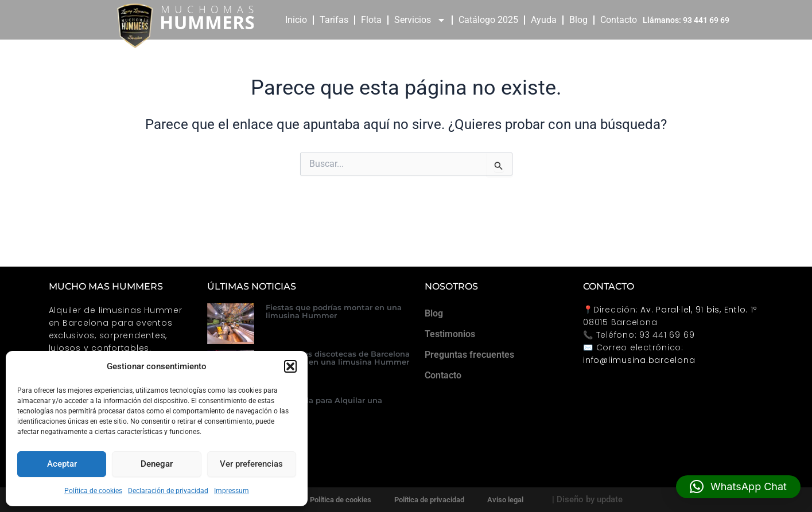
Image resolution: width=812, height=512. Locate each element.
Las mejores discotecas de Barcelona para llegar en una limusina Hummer (338, 358)
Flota (371, 20)
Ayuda (544, 20)
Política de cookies (93, 491)
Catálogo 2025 (488, 20)
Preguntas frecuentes (469, 355)
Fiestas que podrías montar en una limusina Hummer (334, 311)
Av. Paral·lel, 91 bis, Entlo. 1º (698, 310)
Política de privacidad (429, 500)
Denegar (157, 464)
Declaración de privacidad (168, 491)
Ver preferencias (251, 464)
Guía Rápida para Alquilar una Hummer (324, 404)
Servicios (420, 20)
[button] (290, 366)
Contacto (619, 20)
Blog (578, 20)
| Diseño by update (587, 499)
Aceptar (62, 464)
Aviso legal (505, 500)
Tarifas (334, 20)
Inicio (296, 20)
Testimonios (450, 334)
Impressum (232, 491)
